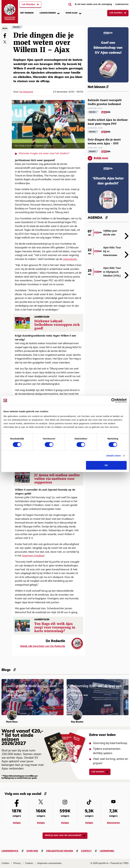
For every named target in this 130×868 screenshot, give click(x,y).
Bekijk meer (98, 158)
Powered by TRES (120, 863)
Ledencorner (50, 13)
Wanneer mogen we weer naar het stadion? (44, 154)
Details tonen (114, 456)
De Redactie (26, 92)
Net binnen (27, 13)
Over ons (32, 851)
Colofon (5, 863)
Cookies (29, 863)
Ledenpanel (107, 851)
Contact (86, 851)
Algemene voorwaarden (49, 863)
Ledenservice (122, 4)
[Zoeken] (70, 5)
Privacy (17, 863)
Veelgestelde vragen (59, 851)
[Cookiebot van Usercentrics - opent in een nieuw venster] (113, 400)
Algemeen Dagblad (33, 556)
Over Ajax (73, 13)
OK (106, 465)
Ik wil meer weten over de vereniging (93, 4)
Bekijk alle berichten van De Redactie (43, 646)
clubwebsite (70, 259)
